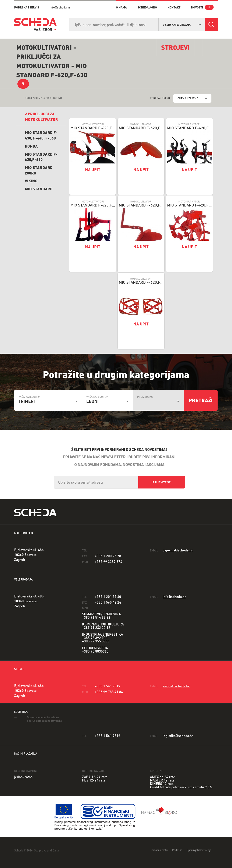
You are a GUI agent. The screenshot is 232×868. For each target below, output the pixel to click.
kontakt (174, 7)
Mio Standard (39, 189)
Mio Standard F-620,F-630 (41, 157)
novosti (197, 7)
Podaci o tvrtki (159, 850)
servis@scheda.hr (176, 686)
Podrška (177, 850)
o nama (121, 7)
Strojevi (175, 47)
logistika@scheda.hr (178, 736)
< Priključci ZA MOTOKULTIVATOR (41, 117)
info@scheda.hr (60, 7)
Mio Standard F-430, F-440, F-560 (41, 135)
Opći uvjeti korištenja (199, 850)
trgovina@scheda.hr (178, 550)
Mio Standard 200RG (39, 170)
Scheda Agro (147, 7)
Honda (31, 146)
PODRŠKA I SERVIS (27, 7)
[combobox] (182, 24)
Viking (31, 181)
